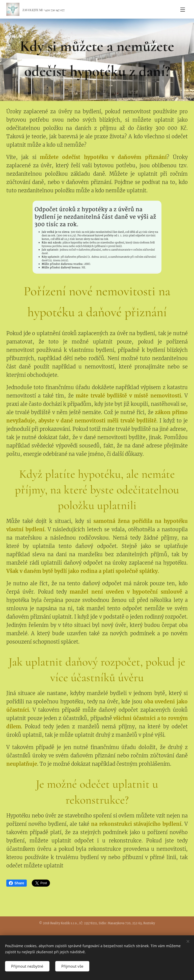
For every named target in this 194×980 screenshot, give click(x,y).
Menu (183, 10)
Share (17, 883)
